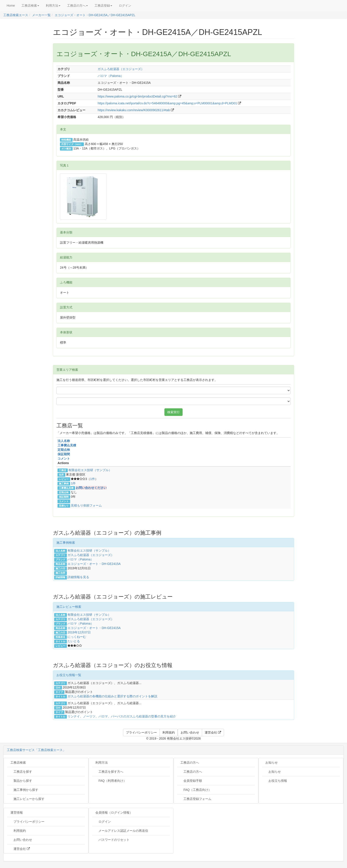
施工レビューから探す (27, 799)
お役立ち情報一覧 (69, 675)
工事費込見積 (67, 445)
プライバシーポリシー (27, 822)
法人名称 (64, 441)
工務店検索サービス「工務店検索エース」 (36, 750)
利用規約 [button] (169, 732)
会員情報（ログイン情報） (114, 813)
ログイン (125, 6)
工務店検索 (18, 763)
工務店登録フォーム (196, 799)
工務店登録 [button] (103, 6)
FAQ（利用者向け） (111, 781)
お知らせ (272, 763)
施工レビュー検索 (69, 607)
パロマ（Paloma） (111, 76)
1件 (93, 479)
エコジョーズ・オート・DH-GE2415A (94, 564)
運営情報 (17, 813)
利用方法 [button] (53, 6)
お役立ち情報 (276, 781)
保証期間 (64, 454)
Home (11, 6)
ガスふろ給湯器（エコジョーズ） (121, 69)
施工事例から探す (24, 790)
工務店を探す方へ (109, 772)
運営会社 (20, 849)
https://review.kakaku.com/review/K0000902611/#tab (134, 110)
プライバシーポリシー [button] (141, 732)
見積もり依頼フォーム (86, 505)
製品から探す (21, 781)
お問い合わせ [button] (190, 732)
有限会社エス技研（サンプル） (90, 470)
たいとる (74, 641)
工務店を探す (21, 772)
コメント (64, 459)
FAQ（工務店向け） (196, 790)
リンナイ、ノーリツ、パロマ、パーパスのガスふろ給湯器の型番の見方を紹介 (122, 716)
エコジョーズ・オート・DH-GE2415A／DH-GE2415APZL (95, 15)
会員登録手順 (191, 781)
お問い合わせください (91, 488)
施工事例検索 (66, 543)
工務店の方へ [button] (77, 6)
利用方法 (102, 763)
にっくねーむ (77, 637)
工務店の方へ (190, 763)
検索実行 (173, 412)
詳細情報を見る (78, 577)
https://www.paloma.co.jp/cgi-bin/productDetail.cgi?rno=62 (137, 96)
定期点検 (64, 450)
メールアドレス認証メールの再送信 (122, 831)
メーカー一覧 (41, 15)
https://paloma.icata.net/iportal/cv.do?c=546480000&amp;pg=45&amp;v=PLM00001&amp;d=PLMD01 (167, 103)
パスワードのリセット (112, 840)
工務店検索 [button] (30, 6)
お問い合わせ (21, 840)
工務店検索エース (16, 15)
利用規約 (18, 831)
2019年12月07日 (79, 632)
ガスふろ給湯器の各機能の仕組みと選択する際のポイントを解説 (112, 696)
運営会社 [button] (213, 732)
